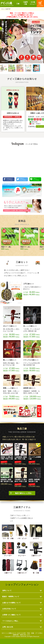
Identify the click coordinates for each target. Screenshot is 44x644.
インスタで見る (32, 144)
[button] (4, 68)
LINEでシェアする (34, 179)
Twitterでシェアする (21, 179)
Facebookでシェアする (8, 179)
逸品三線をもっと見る (23, 493)
